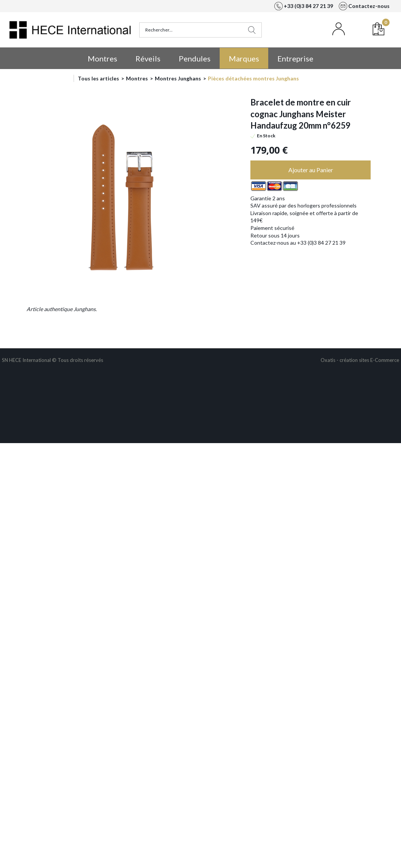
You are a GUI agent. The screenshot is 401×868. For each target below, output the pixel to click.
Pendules (195, 58)
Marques (244, 58)
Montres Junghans (178, 78)
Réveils (148, 58)
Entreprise (295, 58)
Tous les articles (98, 78)
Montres (102, 58)
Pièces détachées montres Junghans (253, 78)
